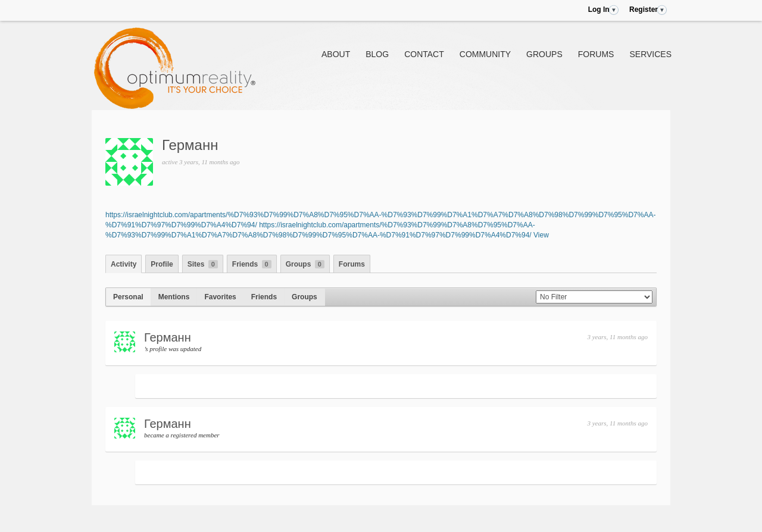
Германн (190, 145)
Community (485, 54)
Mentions (174, 297)
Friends (252, 264)
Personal (128, 297)
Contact (424, 54)
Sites (203, 264)
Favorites (220, 297)
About (336, 54)
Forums (596, 54)
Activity (124, 264)
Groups (544, 54)
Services (650, 54)
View (541, 235)
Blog (377, 54)
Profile (162, 264)
